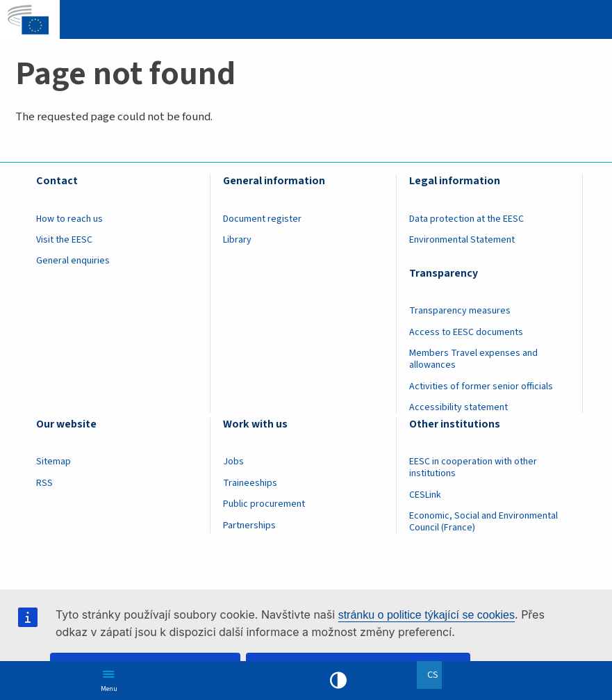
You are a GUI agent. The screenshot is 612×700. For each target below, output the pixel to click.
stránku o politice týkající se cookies (427, 615)
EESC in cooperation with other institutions (473, 467)
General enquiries (73, 261)
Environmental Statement (462, 240)
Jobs (233, 462)
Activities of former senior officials (481, 386)
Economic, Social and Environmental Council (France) (483, 522)
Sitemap (53, 462)
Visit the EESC (64, 240)
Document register (262, 219)
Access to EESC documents (466, 332)
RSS (44, 483)
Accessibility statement (458, 407)
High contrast (338, 681)
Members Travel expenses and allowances (473, 359)
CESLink (425, 495)
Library (237, 240)
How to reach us (69, 219)
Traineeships (250, 483)
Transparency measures (460, 311)
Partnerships (249, 526)
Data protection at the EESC (466, 219)
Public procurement (264, 504)
